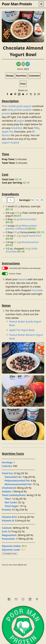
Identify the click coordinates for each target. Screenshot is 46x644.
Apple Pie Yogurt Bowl (22, 330)
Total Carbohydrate (14, 495)
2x (42, 200)
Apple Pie (7, 132)
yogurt (21, 121)
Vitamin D (8, 521)
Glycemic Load (11, 550)
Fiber (8, 499)
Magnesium (9, 535)
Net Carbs (11, 502)
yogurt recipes (10, 142)
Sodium (6, 491)
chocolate (37, 290)
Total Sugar (12, 506)
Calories (7, 466)
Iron (4, 531)
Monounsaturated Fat (18, 484)
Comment (34, 76)
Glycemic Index (11, 546)
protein (6, 113)
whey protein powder (20, 110)
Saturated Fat (13, 477)
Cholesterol (9, 488)
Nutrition (21, 76)
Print (23, 84)
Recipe (10, 76)
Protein (6, 510)
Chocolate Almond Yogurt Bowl (23, 51)
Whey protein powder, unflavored (22, 227)
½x (32, 200)
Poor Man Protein (17, 4)
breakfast (17, 128)
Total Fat (7, 473)
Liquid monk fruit (31, 236)
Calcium (7, 528)
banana (23, 279)
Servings (7, 462)
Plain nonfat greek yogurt (17, 106)
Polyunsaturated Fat (17, 481)
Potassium (8, 539)
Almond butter (28, 219)
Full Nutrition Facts (10, 554)
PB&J (36, 128)
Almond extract (30, 242)
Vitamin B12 (9, 517)
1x (37, 200)
